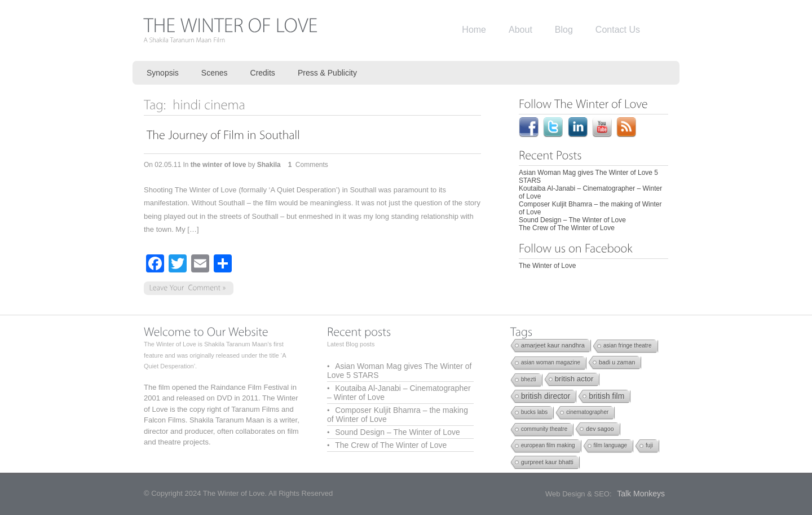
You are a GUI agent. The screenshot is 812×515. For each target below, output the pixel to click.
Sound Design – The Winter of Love (572, 220)
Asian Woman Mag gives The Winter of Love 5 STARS (399, 371)
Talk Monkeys (641, 494)
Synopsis (163, 73)
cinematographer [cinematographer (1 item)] (587, 412)
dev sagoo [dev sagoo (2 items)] (600, 429)
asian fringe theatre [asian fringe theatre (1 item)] (628, 345)
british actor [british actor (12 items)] (574, 379)
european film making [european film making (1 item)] (548, 445)
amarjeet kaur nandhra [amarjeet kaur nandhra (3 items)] (553, 345)
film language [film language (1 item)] (610, 445)
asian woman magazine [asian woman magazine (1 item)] (551, 362)
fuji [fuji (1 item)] (649, 445)
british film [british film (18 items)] (606, 396)
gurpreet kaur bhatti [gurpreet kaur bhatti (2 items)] (547, 462)
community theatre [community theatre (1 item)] (544, 429)
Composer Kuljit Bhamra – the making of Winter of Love (398, 415)
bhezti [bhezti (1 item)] (529, 379)
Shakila (269, 165)
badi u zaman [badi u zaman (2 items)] (617, 362)
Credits (263, 73)
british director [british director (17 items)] (546, 396)
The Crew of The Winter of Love (567, 228)
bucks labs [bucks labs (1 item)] (534, 412)
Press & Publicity (327, 73)
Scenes (215, 73)
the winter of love (219, 165)
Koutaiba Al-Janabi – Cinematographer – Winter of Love (399, 393)
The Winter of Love (547, 266)
